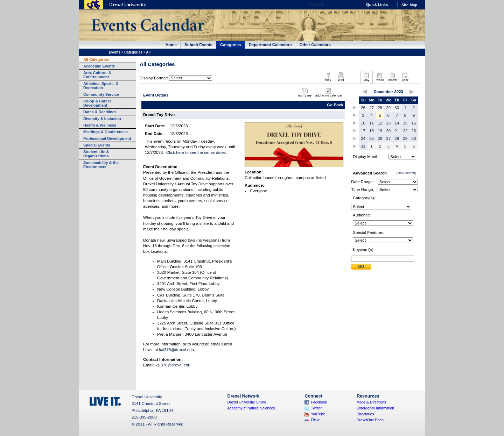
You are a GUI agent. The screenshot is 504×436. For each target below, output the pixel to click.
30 (397, 108)
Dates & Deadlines (100, 112)
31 (363, 146)
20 (388, 131)
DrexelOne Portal (370, 420)
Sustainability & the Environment (101, 165)
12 (380, 123)
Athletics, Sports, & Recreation (101, 86)
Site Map (409, 5)
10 (363, 123)
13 (388, 123)
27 (372, 108)
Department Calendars (270, 45)
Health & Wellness (100, 125)
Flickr (315, 420)
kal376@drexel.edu (176, 350)
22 (405, 131)
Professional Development (107, 138)
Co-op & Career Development (97, 103)
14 (397, 123)
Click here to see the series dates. (197, 152)
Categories (231, 45)
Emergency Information (375, 408)
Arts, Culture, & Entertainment (97, 75)
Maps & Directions (371, 402)
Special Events (97, 145)
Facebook (319, 402)
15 (405, 123)
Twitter (316, 408)
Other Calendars (315, 45)
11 (372, 123)
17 (363, 131)
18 (372, 131)
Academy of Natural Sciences (251, 408)
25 (372, 138)
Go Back (335, 105)
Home (171, 45)
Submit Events (198, 45)
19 (380, 131)
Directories (365, 414)
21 (397, 131)
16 (414, 123)
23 (414, 131)
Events (115, 52)
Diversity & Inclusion (102, 119)
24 (363, 138)
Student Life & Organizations (96, 154)
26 (363, 108)
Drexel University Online (247, 402)
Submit (361, 267)
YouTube (318, 414)
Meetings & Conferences (106, 132)
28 (380, 108)
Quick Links (377, 5)
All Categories (96, 59)
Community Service (101, 94)
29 (388, 108)
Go (355, 5)
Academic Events (99, 66)
